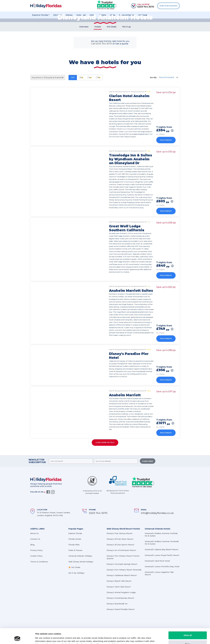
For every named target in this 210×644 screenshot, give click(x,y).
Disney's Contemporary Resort (120, 598)
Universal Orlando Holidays (80, 556)
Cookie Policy (36, 556)
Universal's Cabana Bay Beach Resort (162, 549)
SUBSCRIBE (148, 461)
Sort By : (153, 77)
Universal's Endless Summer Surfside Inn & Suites (161, 535)
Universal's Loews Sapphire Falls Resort (159, 573)
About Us (34, 533)
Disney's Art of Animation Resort (121, 550)
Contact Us (35, 539)
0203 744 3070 (98, 513)
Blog (32, 545)
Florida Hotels (75, 539)
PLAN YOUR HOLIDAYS (168, 6)
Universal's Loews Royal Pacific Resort (162, 555)
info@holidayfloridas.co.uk (157, 513)
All (73, 77)
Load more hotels (105, 442)
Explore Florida (75, 533)
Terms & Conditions (39, 562)
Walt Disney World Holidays (81, 562)
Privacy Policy (36, 550)
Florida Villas (74, 545)
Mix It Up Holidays (76, 573)
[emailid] (116, 461)
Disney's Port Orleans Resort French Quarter (123, 557)
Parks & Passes (75, 550)
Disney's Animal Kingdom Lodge (121, 592)
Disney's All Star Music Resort (120, 539)
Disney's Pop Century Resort (120, 533)
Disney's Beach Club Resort (119, 581)
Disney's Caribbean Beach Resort (122, 575)
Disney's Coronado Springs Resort (122, 564)
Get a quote (122, 44)
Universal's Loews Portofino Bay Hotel (162, 566)
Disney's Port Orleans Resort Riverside (124, 570)
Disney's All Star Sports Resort (120, 545)
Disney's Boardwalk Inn (117, 604)
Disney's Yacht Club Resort (119, 587)
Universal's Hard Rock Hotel (157, 561)
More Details (166, 140)
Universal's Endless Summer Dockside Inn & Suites (162, 543)
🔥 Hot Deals (74, 567)
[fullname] (71, 461)
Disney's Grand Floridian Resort (121, 609)
